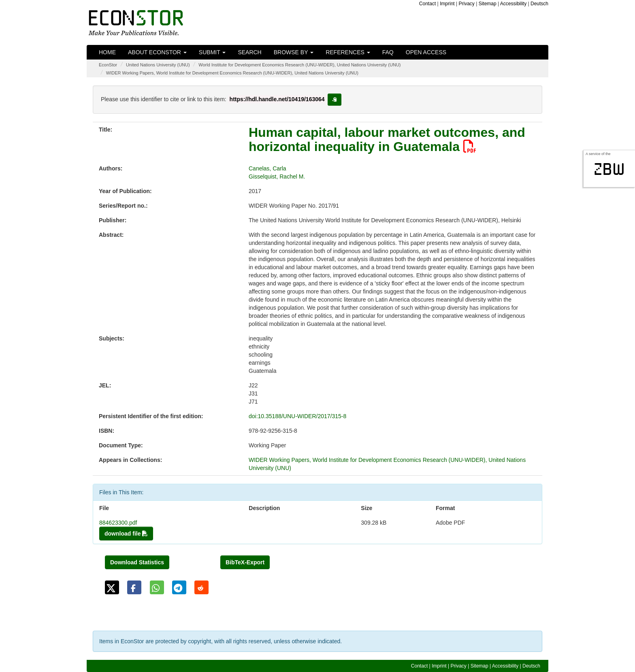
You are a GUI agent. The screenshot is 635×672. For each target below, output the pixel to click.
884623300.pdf (118, 523)
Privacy (467, 4)
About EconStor (157, 52)
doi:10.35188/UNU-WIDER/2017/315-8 (297, 416)
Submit (212, 52)
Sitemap (488, 4)
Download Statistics (137, 562)
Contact (427, 4)
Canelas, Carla (267, 168)
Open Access (426, 52)
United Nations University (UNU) (158, 65)
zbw (609, 169)
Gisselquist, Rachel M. (277, 177)
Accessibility (513, 4)
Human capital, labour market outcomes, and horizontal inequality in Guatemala (387, 139)
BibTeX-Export (245, 562)
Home (107, 52)
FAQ (388, 52)
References (348, 52)
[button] (112, 587)
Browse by (294, 52)
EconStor (108, 65)
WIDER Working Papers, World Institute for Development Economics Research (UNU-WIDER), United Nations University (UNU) (232, 73)
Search (249, 52)
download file (126, 534)
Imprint (447, 4)
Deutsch (539, 4)
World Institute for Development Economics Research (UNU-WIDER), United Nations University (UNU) (299, 65)
